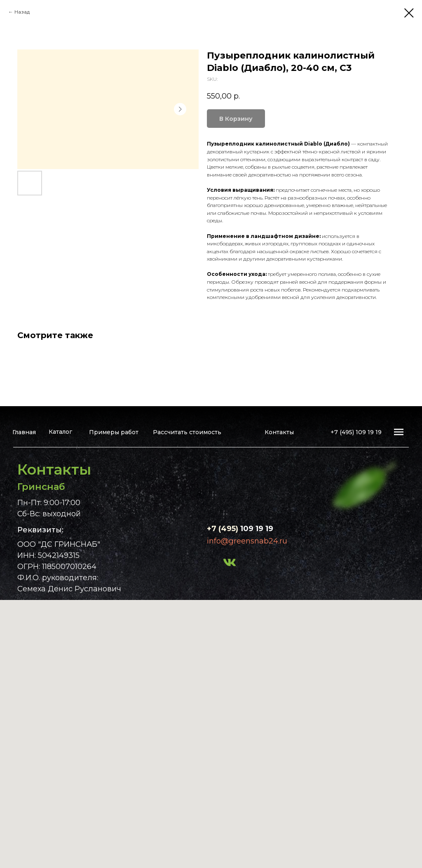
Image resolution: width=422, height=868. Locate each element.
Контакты (279, 432)
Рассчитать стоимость (187, 432)
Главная (24, 432)
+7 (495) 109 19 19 (356, 432)
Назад (22, 12)
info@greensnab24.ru (247, 541)
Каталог (60, 432)
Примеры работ (114, 432)
